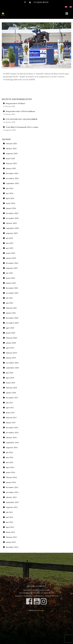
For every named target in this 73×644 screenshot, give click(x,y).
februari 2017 (11, 418)
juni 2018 (10, 373)
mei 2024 (10, 193)
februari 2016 (11, 477)
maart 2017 (11, 413)
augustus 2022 (12, 268)
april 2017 (10, 408)
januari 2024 (11, 208)
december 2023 (12, 213)
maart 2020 (11, 333)
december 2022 (12, 263)
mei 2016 (10, 462)
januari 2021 (11, 313)
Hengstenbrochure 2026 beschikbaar (20, 111)
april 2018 (10, 378)
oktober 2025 (11, 149)
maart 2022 (11, 278)
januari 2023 (11, 258)
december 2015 (12, 487)
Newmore (41, 610)
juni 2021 (10, 303)
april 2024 (10, 198)
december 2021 (12, 288)
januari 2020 (11, 343)
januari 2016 (11, 482)
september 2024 (12, 183)
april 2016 (10, 467)
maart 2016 (11, 472)
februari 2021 (11, 308)
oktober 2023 (11, 223)
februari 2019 (11, 353)
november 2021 (12, 293)
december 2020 (12, 318)
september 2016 (12, 442)
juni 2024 (10, 188)
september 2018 (12, 368)
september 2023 (12, 228)
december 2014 (12, 547)
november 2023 (12, 218)
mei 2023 (10, 248)
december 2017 (12, 398)
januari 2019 (11, 358)
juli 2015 (9, 512)
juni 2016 (10, 457)
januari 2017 (11, 423)
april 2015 (10, 527)
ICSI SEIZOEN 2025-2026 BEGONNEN (21, 119)
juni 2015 (10, 517)
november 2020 (12, 323)
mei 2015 (10, 522)
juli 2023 (9, 238)
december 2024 (12, 173)
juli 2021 (9, 298)
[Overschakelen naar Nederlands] (66, 6)
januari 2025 (11, 168)
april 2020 (10, 328)
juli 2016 (9, 452)
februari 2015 (11, 537)
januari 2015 (11, 542)
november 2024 (12, 178)
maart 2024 (11, 203)
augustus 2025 (12, 153)
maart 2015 (11, 532)
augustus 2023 (12, 233)
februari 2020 (11, 338)
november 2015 (12, 492)
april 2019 (10, 348)
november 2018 (12, 363)
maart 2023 (11, 253)
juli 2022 (9, 273)
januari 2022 (11, 283)
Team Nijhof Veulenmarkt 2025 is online (22, 127)
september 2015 (12, 502)
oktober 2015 (11, 497)
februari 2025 (11, 163)
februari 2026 (11, 144)
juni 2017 (10, 403)
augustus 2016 (12, 447)
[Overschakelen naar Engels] (71, 6)
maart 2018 (11, 383)
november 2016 (12, 433)
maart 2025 (11, 158)
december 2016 (12, 428)
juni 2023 (10, 243)
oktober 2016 (11, 438)
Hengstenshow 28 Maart (15, 103)
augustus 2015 (12, 507)
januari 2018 (11, 393)
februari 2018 (11, 388)
